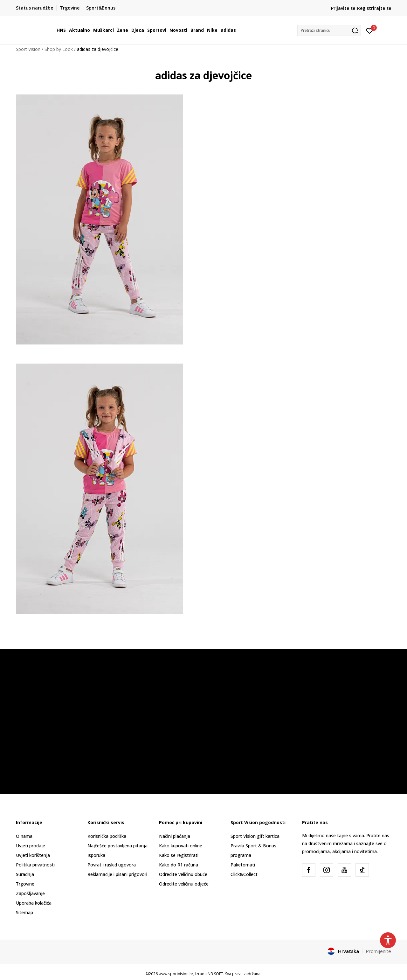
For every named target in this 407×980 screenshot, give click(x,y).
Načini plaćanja (175, 836)
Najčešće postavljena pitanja (117, 846)
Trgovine (25, 884)
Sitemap (24, 912)
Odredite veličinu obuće (183, 874)
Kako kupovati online (181, 846)
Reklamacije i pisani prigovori (117, 874)
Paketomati (243, 865)
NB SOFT (215, 974)
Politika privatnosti (35, 865)
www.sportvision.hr (176, 974)
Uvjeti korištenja (33, 855)
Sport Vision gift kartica (255, 836)
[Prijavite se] (370, 30)
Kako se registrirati (179, 855)
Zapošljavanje (30, 893)
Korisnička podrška (107, 836)
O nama (24, 836)
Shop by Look (59, 49)
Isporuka (96, 855)
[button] (329, 30)
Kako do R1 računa (179, 865)
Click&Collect (244, 874)
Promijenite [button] (378, 951)
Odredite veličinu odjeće (184, 884)
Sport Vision (28, 49)
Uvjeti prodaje (31, 846)
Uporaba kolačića (34, 903)
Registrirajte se (374, 8)
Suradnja (25, 874)
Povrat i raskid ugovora (112, 865)
